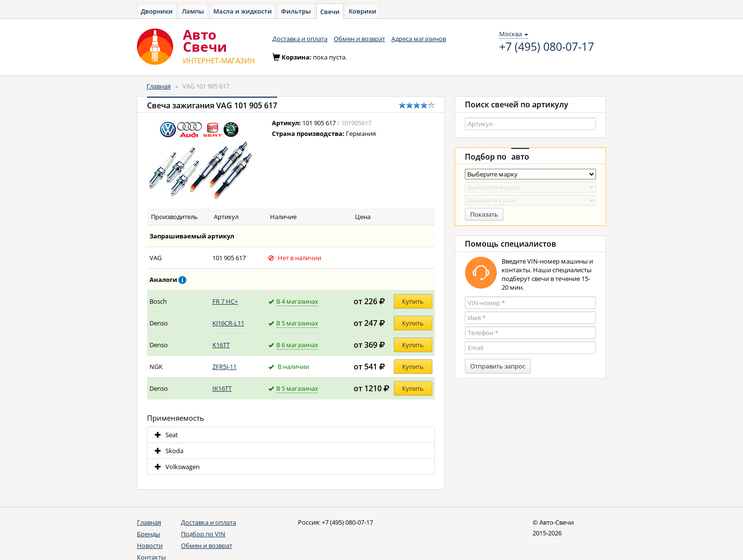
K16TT (221, 345)
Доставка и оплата (300, 39)
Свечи (330, 12)
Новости (150, 545)
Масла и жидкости (243, 11)
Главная (159, 86)
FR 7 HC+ (225, 301)
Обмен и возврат (359, 39)
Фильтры (296, 11)
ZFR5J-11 (224, 367)
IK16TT (222, 388)
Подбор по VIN (203, 534)
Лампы (193, 11)
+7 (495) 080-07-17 (547, 47)
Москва (514, 34)
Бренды (149, 534)
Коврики (363, 11)
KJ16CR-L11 (228, 323)
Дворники (157, 11)
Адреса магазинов (419, 39)
